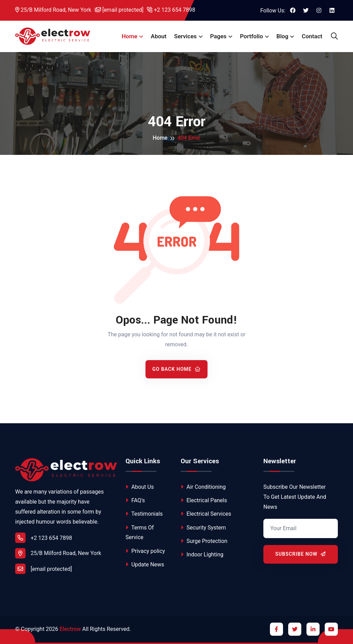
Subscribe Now (301, 554)
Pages (219, 36)
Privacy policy (145, 551)
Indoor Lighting (202, 554)
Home (130, 36)
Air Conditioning (203, 487)
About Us (140, 487)
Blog (283, 36)
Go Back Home (177, 369)
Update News (145, 564)
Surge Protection (204, 541)
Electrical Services (206, 514)
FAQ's (135, 500)
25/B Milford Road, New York (53, 10)
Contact (312, 36)
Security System (203, 528)
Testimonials (144, 514)
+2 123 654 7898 (171, 10)
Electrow (70, 629)
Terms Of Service (140, 533)
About (159, 36)
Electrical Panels (204, 500)
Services (185, 36)
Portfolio (251, 36)
